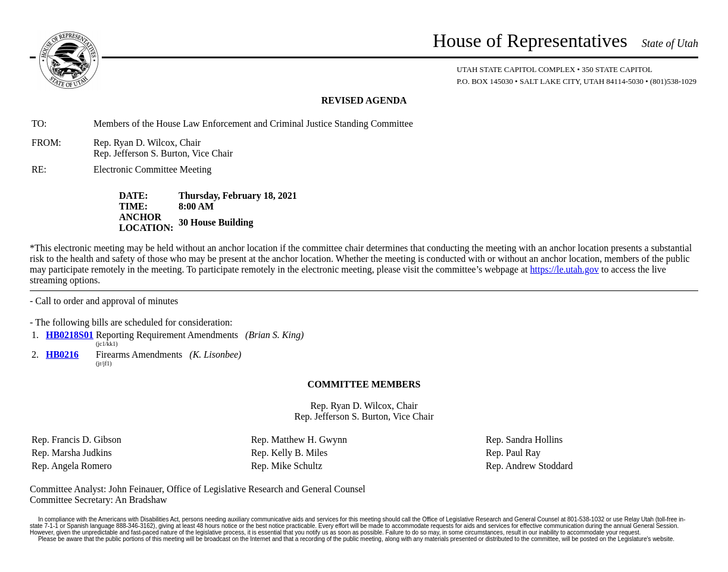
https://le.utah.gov (565, 269)
